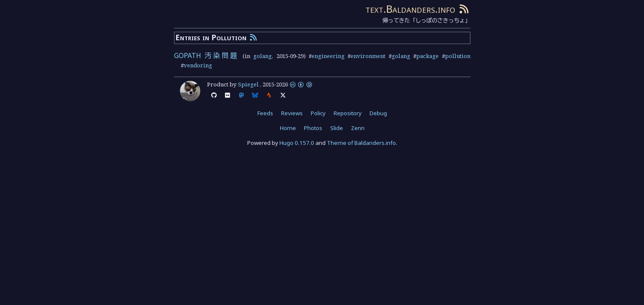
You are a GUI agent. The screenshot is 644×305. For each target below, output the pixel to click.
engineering (328, 56)
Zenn (358, 128)
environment (368, 56)
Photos (313, 128)
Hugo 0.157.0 (297, 143)
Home (288, 128)
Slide (337, 128)
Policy (318, 113)
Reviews (292, 113)
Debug (378, 113)
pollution (458, 56)
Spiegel (248, 84)
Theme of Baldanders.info (361, 143)
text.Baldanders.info (410, 9)
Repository (348, 113)
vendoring (198, 65)
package (427, 56)
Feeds (265, 113)
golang (263, 56)
